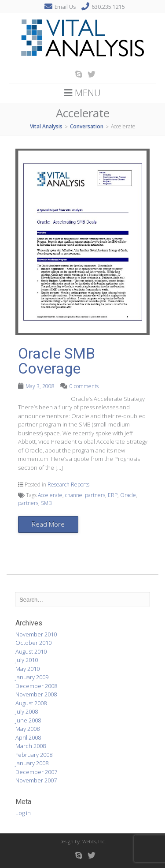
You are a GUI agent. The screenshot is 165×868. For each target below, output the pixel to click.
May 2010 (27, 669)
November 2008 (36, 694)
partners (28, 503)
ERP (113, 495)
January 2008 (32, 763)
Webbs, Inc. (94, 841)
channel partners (85, 495)
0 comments (84, 386)
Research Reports (68, 485)
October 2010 (33, 643)
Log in (23, 813)
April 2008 (28, 737)
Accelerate (50, 495)
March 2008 (31, 746)
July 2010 (27, 660)
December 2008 (36, 686)
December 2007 (36, 772)
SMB (46, 503)
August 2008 (31, 703)
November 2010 (36, 634)
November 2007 (36, 780)
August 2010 (31, 651)
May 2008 (27, 729)
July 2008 (27, 711)
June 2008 (28, 720)
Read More (48, 524)
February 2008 (34, 755)
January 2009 (32, 677)
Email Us (65, 7)
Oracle (128, 495)
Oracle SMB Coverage (57, 361)
